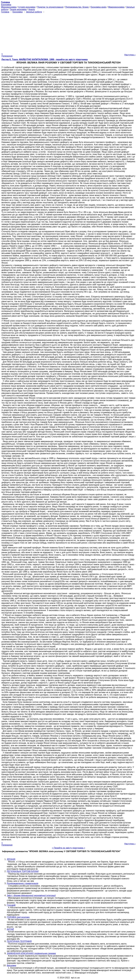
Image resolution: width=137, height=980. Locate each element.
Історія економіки (27, 7)
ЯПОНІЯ (11, 859)
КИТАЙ (10, 929)
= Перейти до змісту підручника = (69, 848)
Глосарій (11, 905)
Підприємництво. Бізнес (77, 7)
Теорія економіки (18, 9)
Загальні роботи (34, 12)
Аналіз (32, 9)
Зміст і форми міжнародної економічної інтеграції (31, 895)
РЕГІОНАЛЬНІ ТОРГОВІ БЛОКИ (23, 871)
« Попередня (7, 55)
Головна (5, 12)
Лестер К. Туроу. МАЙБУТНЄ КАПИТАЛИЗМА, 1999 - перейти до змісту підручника (45, 59)
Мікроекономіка (9, 7)
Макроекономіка (116, 7)
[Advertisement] (68, 32)
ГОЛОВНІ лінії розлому (18, 917)
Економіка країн (99, 7)
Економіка (6, 5)
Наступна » (130, 55)
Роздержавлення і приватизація (23, 883)
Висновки (12, 965)
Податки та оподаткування (50, 7)
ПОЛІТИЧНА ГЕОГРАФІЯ (19, 941)
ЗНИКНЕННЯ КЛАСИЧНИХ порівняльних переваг (31, 953)
